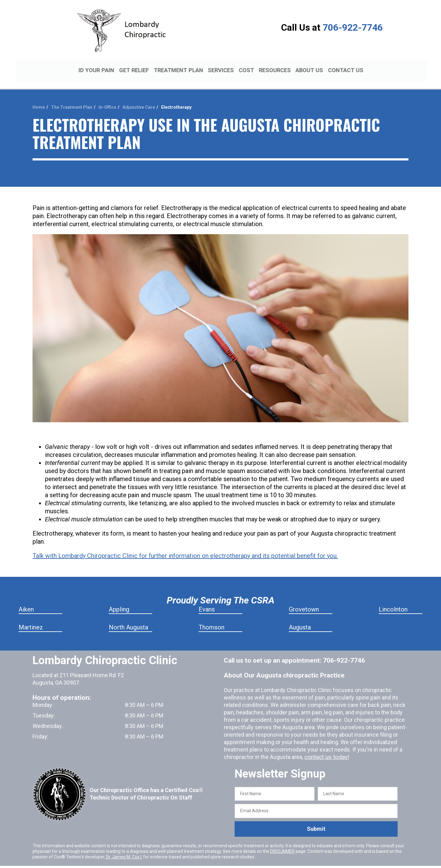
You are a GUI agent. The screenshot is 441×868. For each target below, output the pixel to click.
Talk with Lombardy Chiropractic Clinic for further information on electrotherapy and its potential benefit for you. (185, 548)
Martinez (31, 620)
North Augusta (128, 620)
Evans (207, 602)
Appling (119, 602)
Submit (316, 822)
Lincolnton (393, 602)
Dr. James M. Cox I (124, 849)
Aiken (26, 602)
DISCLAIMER (282, 844)
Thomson (212, 620)
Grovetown (304, 602)
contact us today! (326, 750)
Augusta (300, 620)
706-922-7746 (353, 27)
